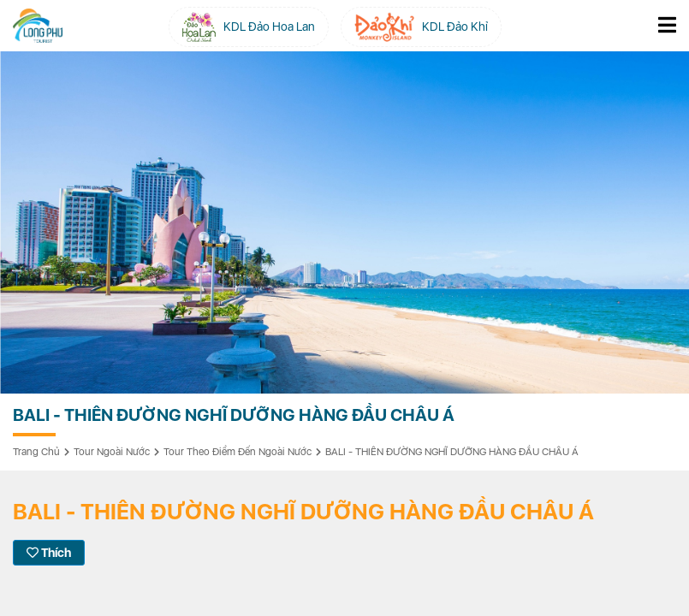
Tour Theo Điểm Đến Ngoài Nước (238, 452)
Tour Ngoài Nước (112, 452)
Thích (49, 553)
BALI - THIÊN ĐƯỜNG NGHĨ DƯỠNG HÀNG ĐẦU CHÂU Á (452, 452)
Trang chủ (36, 452)
